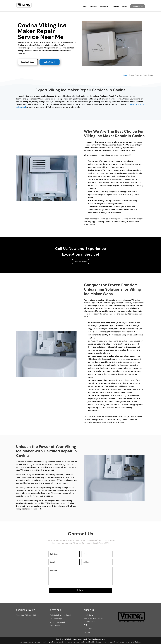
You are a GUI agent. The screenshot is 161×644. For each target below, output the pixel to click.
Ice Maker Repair (57, 619)
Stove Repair (55, 626)
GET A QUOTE (50, 62)
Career (116, 6)
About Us (93, 6)
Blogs (125, 6)
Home (84, 6)
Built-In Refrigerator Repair (61, 615)
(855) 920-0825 (28, 62)
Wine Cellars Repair (58, 622)
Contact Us (138, 6)
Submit (80, 590)
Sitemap (87, 632)
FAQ (86, 625)
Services (104, 6)
